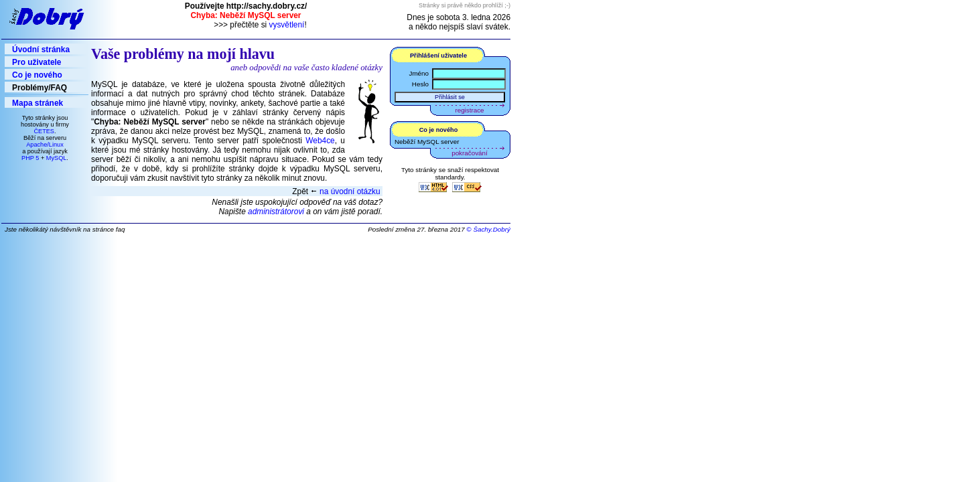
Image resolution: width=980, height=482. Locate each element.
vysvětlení (287, 25)
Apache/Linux (45, 145)
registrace (470, 110)
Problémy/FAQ (40, 88)
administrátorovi (276, 212)
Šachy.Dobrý (492, 229)
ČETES (44, 131)
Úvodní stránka (41, 50)
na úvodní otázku (350, 191)
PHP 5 (30, 158)
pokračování (469, 153)
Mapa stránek (38, 103)
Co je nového (37, 75)
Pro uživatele (37, 62)
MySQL (57, 158)
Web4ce (320, 141)
